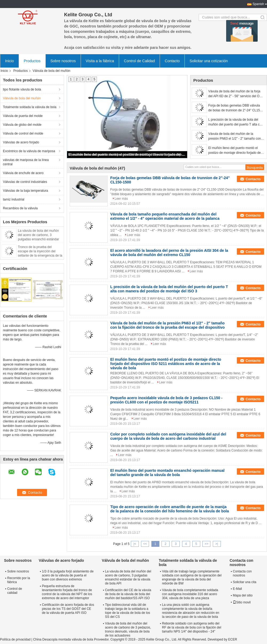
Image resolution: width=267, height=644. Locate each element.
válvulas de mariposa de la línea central (26, 162)
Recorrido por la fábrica (19, 580)
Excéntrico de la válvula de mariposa (29, 151)
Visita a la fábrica (100, 61)
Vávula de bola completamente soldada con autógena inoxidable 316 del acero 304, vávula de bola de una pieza (190, 594)
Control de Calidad (139, 61)
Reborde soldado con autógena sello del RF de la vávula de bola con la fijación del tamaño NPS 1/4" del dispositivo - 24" (192, 627)
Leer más (121, 199)
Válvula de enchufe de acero (23, 173)
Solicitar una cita (245, 582)
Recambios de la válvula (20, 208)
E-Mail (237, 589)
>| (217, 544)
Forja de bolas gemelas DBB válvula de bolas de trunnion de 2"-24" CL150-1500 (235, 108)
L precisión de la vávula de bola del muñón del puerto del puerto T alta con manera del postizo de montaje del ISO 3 (236, 122)
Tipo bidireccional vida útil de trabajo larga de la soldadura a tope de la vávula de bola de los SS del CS (127, 611)
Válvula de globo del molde (22, 125)
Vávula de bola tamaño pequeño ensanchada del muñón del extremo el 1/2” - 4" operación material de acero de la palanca (165, 216)
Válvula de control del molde (23, 133)
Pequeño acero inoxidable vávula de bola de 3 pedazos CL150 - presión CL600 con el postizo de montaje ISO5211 (166, 400)
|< (135, 544)
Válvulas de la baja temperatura (25, 191)
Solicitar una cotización (209, 61)
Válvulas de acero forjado (21, 142)
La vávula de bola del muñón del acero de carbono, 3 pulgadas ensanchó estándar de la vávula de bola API (128, 577)
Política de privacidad (15, 639)
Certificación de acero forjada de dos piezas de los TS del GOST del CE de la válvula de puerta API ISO (68, 609)
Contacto (172, 61)
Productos (32, 61)
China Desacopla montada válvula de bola (63, 639)
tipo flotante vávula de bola (22, 89)
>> (206, 544)
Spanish (258, 4)
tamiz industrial (14, 199)
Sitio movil (242, 602)
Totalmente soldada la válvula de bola (30, 107)
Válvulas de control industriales (25, 182)
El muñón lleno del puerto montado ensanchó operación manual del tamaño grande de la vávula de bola (167, 473)
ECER (232, 639)
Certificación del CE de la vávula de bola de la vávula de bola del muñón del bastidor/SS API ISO (128, 594)
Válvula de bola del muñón (22, 98)
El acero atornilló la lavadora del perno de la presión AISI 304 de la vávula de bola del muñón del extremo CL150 (169, 253)
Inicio (9, 61)
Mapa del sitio (243, 595)
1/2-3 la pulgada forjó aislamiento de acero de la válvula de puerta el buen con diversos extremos (68, 575)
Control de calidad (15, 591)
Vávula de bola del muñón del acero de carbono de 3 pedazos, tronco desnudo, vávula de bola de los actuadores (128, 629)
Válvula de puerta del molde (23, 116)
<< (145, 544)
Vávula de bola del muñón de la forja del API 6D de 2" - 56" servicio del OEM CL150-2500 (236, 94)
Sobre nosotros (63, 61)
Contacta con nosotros (242, 573)
